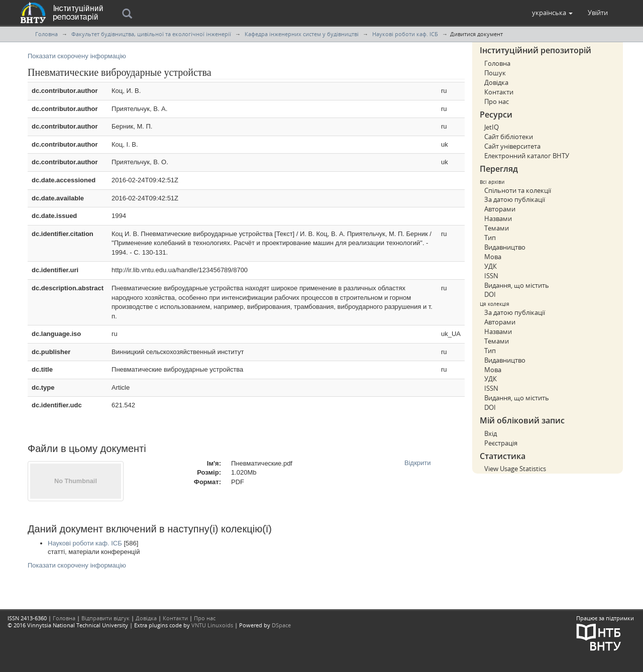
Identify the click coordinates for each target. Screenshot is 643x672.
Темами (497, 228)
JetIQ (492, 127)
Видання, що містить (517, 285)
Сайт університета (512, 146)
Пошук (495, 73)
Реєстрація (501, 443)
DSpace (281, 625)
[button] (552, 13)
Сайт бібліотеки (509, 137)
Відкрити (418, 463)
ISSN (491, 276)
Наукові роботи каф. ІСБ (405, 34)
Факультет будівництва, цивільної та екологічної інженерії (151, 34)
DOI (490, 294)
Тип (490, 238)
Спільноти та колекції (518, 190)
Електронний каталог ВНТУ (527, 156)
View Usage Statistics (515, 469)
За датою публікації (515, 199)
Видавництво (505, 247)
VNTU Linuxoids (212, 625)
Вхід (491, 433)
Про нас (497, 101)
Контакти (499, 92)
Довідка (496, 82)
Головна (46, 34)
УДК (491, 266)
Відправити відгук (105, 618)
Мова (493, 257)
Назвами (498, 218)
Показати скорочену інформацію (77, 56)
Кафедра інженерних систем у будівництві (302, 34)
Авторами (500, 209)
